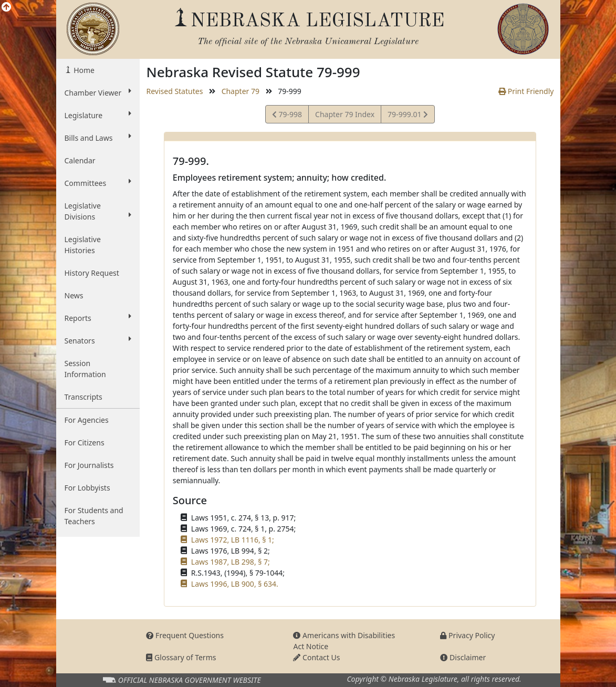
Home (83, 70)
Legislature (98, 115)
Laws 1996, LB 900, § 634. (235, 584)
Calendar (80, 160)
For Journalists (89, 465)
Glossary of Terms (181, 657)
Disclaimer (463, 657)
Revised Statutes (174, 91)
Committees (98, 183)
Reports (98, 318)
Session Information (85, 369)
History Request (92, 273)
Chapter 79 (241, 91)
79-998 (287, 116)
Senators (98, 340)
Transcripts (83, 397)
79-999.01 (408, 116)
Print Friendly (526, 91)
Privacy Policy (467, 635)
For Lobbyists (87, 488)
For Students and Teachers (94, 516)
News (74, 295)
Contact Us (316, 657)
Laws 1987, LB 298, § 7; (231, 562)
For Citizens (85, 443)
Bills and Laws (98, 138)
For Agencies (87, 420)
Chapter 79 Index (345, 114)
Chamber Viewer (98, 92)
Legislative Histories (83, 245)
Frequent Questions (185, 635)
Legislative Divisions (98, 211)
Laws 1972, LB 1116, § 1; (233, 540)
